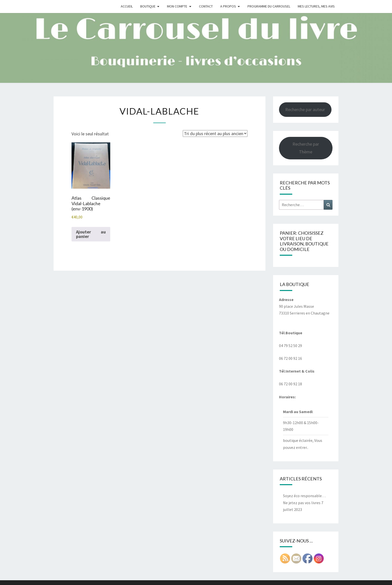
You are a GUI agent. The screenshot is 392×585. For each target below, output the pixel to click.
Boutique (148, 6)
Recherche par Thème (306, 148)
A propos (228, 6)
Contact (206, 6)
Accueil (127, 6)
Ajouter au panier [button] (91, 234)
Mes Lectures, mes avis (316, 6)
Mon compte (177, 6)
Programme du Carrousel (269, 6)
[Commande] (215, 133)
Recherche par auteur (305, 109)
